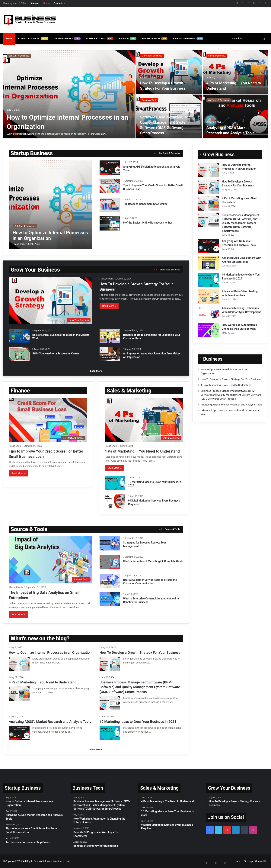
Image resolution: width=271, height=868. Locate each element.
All (155, 153)
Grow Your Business (152, 56)
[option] (135, 94)
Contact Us (59, 3)
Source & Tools (100, 39)
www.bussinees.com (58, 861)
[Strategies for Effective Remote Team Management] (110, 543)
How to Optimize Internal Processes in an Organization (50, 652)
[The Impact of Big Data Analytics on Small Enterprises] (51, 560)
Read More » (109, 306)
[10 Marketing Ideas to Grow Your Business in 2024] (115, 483)
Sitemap (35, 3)
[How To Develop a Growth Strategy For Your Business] (169, 72)
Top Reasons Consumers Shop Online (146, 204)
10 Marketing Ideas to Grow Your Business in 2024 (138, 722)
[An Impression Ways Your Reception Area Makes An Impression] (110, 354)
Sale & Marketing (188, 39)
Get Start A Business (19, 56)
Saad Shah (19, 244)
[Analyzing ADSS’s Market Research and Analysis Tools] (236, 116)
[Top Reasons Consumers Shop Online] (110, 205)
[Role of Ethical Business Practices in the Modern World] (19, 336)
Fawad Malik (107, 279)
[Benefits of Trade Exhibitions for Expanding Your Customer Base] (110, 336)
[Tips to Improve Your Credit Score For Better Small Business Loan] (110, 186)
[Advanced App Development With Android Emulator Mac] (209, 263)
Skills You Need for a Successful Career (56, 353)
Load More (96, 371)
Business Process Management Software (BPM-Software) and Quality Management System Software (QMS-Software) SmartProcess (167, 122)
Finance (128, 39)
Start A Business (33, 39)
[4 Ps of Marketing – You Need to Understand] (236, 72)
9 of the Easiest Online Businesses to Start (148, 223)
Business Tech (155, 39)
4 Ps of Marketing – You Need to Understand (142, 451)
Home (46, 3)
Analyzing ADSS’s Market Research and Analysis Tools (231, 405)
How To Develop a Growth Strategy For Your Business (231, 379)
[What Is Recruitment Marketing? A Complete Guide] (110, 562)
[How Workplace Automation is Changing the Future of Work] (209, 330)
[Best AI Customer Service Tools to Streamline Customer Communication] (110, 581)
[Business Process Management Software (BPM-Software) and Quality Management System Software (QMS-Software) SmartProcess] (209, 220)
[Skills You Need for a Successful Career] (19, 354)
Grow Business (67, 39)
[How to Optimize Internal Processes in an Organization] (69, 94)
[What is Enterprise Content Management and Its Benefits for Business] (110, 599)
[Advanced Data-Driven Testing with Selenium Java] (209, 297)
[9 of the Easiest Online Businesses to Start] (110, 223)
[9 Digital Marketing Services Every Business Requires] (115, 501)
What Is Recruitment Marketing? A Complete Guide (153, 561)
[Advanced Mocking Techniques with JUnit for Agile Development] (209, 313)
